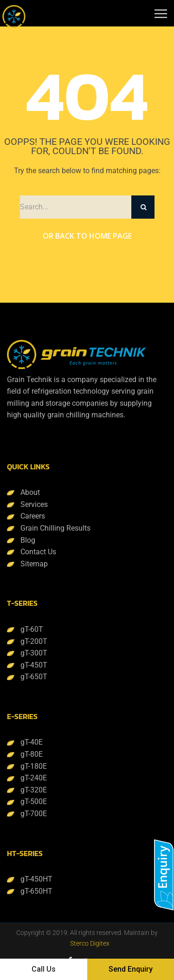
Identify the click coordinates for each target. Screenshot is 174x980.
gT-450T (34, 665)
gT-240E (34, 778)
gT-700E (34, 814)
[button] (164, 875)
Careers (33, 516)
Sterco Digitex (90, 943)
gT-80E (32, 754)
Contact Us (38, 552)
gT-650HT (36, 891)
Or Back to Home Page (87, 236)
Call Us (44, 969)
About (30, 492)
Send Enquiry (131, 969)
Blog (28, 540)
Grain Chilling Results (55, 528)
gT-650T (34, 677)
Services (34, 504)
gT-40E (32, 742)
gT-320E (34, 790)
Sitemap (34, 564)
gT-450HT (36, 879)
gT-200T (34, 641)
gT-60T (32, 629)
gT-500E (34, 802)
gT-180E (34, 766)
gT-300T (34, 653)
